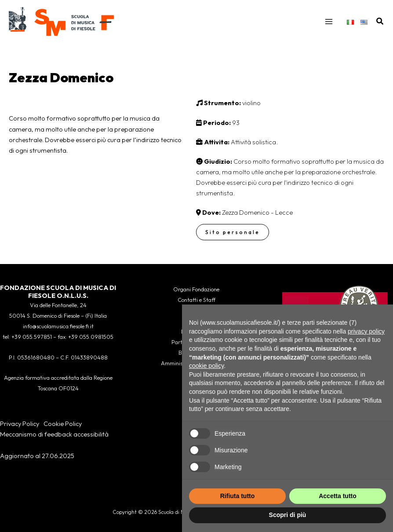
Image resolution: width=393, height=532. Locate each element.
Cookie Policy (63, 424)
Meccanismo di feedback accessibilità (54, 434)
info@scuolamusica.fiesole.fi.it (58, 327)
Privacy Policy (20, 424)
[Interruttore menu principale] (329, 22)
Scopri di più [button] (288, 515)
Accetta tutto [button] (338, 496)
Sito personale (233, 233)
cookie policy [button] (206, 366)
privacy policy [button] (366, 331)
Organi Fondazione (196, 289)
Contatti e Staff (196, 300)
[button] (380, 22)
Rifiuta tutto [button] (238, 496)
